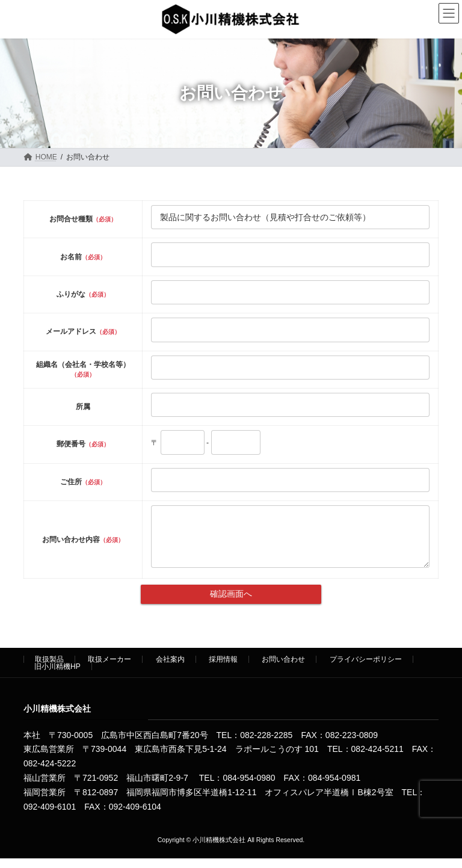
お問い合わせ (283, 668)
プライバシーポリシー (366, 668)
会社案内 (170, 668)
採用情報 (223, 668)
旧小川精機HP (57, 676)
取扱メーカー (109, 668)
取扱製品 (49, 668)
